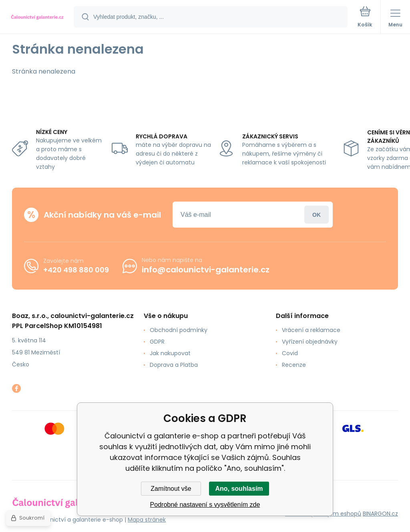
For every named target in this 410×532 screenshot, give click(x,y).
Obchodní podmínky (179, 330)
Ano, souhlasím (239, 489)
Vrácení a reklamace (311, 330)
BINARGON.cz (380, 514)
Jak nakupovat (170, 353)
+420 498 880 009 (76, 269)
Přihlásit (317, 215)
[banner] (37, 17)
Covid (290, 353)
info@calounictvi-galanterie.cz (206, 270)
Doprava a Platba (174, 365)
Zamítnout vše (171, 489)
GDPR (157, 342)
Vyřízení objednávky (310, 342)
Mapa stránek (147, 520)
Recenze (294, 365)
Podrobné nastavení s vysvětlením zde (205, 505)
